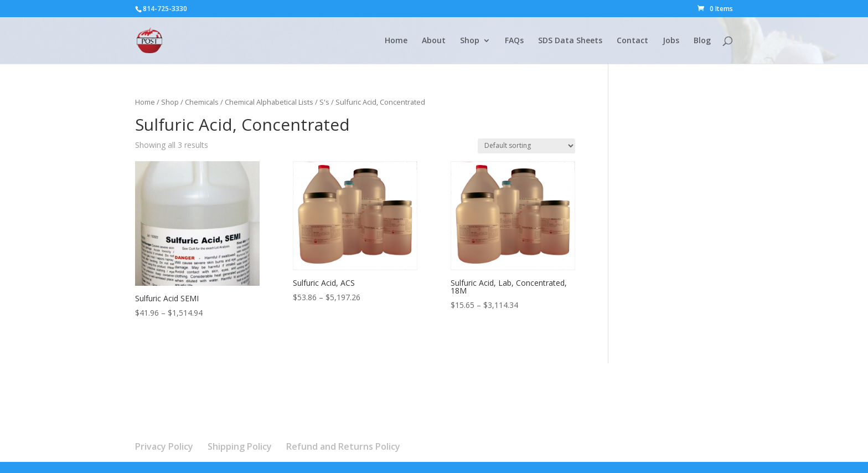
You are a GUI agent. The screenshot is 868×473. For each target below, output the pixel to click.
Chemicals (202, 102)
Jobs (671, 41)
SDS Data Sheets (570, 41)
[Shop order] (526, 146)
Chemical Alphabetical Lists (269, 102)
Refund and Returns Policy (343, 446)
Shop (470, 41)
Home (396, 41)
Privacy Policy (164, 446)
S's (324, 102)
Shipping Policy (240, 446)
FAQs (514, 41)
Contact (632, 41)
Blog (702, 41)
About (434, 41)
